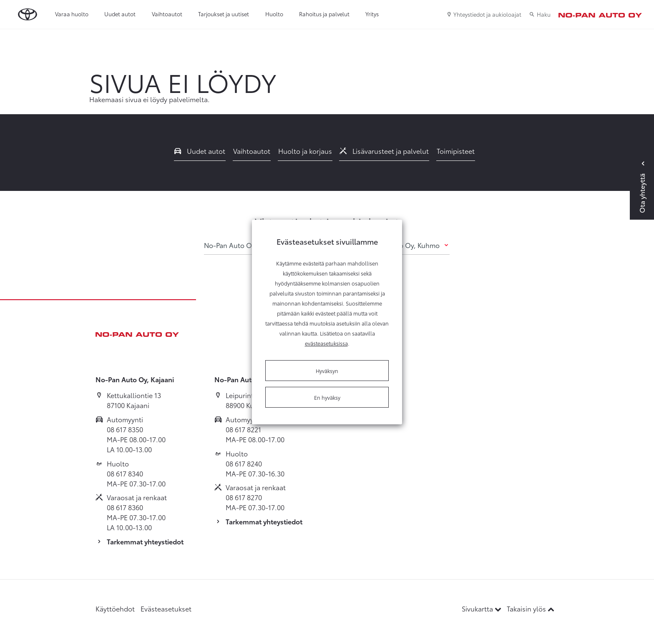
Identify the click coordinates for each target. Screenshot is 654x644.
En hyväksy (327, 397)
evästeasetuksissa (326, 343)
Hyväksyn (327, 371)
